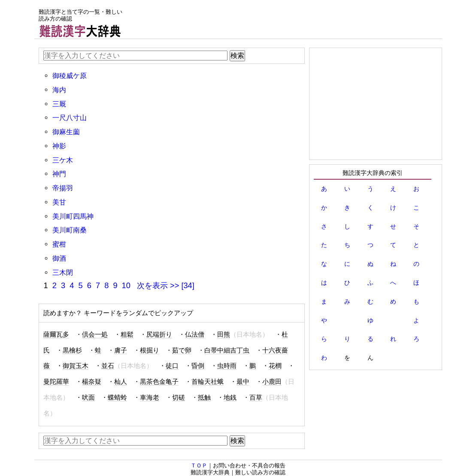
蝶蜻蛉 (117, 398)
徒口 (172, 366)
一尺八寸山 (70, 117)
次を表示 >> (158, 286)
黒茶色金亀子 (159, 382)
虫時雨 (227, 366)
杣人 (121, 382)
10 (126, 286)
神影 (59, 146)
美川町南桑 (70, 230)
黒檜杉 (72, 350)
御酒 (59, 258)
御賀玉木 (76, 366)
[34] (188, 286)
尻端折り (159, 334)
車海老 (150, 398)
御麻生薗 (66, 132)
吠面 (88, 398)
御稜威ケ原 (70, 75)
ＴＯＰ (199, 465)
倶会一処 (95, 334)
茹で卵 (182, 350)
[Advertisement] (286, 19)
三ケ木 (63, 160)
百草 (256, 398)
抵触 (204, 398)
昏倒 (198, 366)
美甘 (59, 202)
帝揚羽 (63, 188)
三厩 (59, 104)
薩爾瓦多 (56, 334)
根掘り (150, 350)
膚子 (121, 350)
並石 (108, 366)
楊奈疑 (92, 382)
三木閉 (63, 272)
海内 (59, 90)
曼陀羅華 (56, 382)
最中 (243, 382)
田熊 (224, 334)
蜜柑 (59, 244)
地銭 (230, 398)
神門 (59, 174)
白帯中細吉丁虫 (227, 350)
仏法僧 (195, 334)
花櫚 (275, 366)
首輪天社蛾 (208, 382)
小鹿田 (272, 382)
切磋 (179, 398)
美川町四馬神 (73, 216)
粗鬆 (127, 334)
